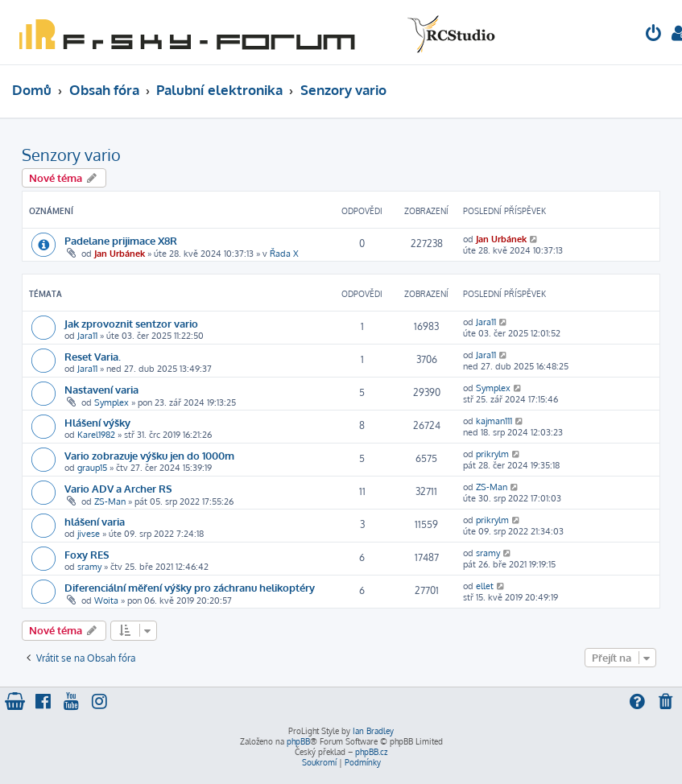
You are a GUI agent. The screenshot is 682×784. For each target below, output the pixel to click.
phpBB (298, 741)
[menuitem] (654, 35)
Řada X (284, 254)
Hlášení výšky (97, 422)
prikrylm (492, 454)
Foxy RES (87, 554)
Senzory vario (71, 155)
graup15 (92, 468)
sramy (89, 567)
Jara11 (87, 336)
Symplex (112, 402)
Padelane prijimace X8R (121, 240)
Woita (106, 600)
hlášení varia (95, 521)
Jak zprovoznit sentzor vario (131, 323)
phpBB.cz (371, 752)
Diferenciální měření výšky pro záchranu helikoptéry (190, 587)
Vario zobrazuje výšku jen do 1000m (149, 455)
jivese (89, 534)
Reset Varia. (93, 356)
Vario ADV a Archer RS (118, 488)
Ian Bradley (373, 731)
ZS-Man (110, 501)
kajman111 (494, 421)
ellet (485, 586)
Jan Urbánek (120, 254)
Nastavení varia (101, 389)
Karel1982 (96, 435)
